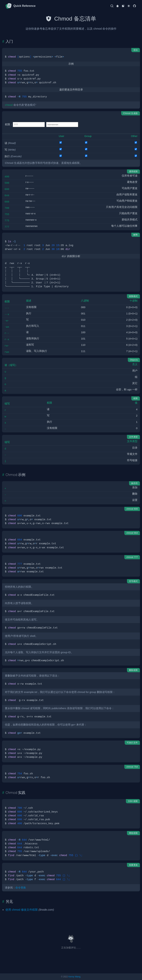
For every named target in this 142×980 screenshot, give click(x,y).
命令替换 (21, 888)
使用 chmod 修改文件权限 (22, 910)
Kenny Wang (74, 977)
